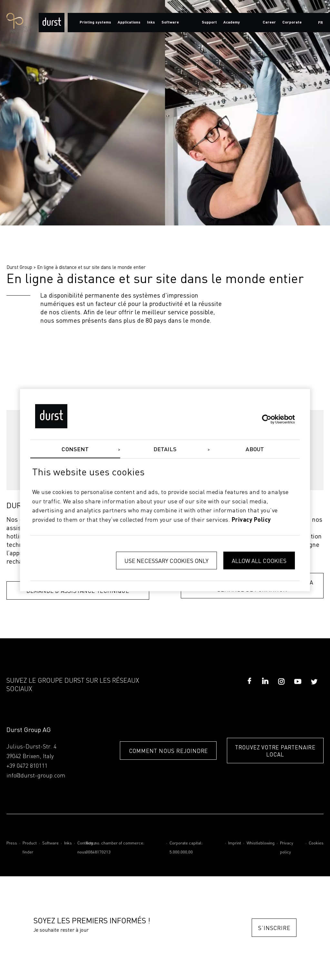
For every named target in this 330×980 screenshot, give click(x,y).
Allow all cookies (259, 561)
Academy (232, 23)
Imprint (235, 844)
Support (209, 23)
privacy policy (251, 520)
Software (50, 844)
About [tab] (255, 449)
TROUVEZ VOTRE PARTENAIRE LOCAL (275, 752)
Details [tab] (165, 449)
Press (12, 844)
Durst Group (19, 267)
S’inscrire (273, 929)
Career (269, 23)
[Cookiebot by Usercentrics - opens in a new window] (267, 419)
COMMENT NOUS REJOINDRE (159, 752)
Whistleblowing (261, 844)
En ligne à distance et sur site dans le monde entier (91, 267)
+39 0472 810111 (27, 767)
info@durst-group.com (36, 777)
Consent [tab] (75, 449)
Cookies (316, 844)
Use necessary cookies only (166, 561)
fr (320, 23)
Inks (68, 844)
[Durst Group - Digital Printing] (52, 23)
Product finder (30, 849)
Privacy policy (287, 849)
